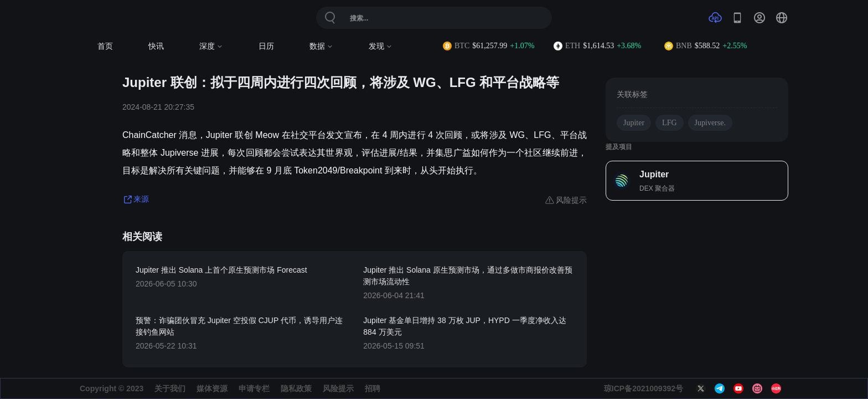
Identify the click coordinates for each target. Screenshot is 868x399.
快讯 (156, 46)
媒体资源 (212, 388)
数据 (321, 46)
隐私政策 (296, 388)
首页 (105, 46)
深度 (211, 46)
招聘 (373, 388)
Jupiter (634, 123)
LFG (669, 123)
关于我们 (170, 388)
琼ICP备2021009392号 (644, 388)
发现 (381, 46)
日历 (266, 46)
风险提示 (338, 388)
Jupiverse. (710, 123)
